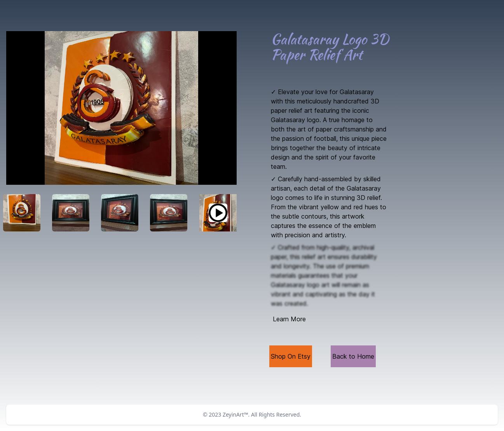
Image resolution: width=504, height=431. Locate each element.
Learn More (289, 319)
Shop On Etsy (291, 356)
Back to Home (353, 356)
